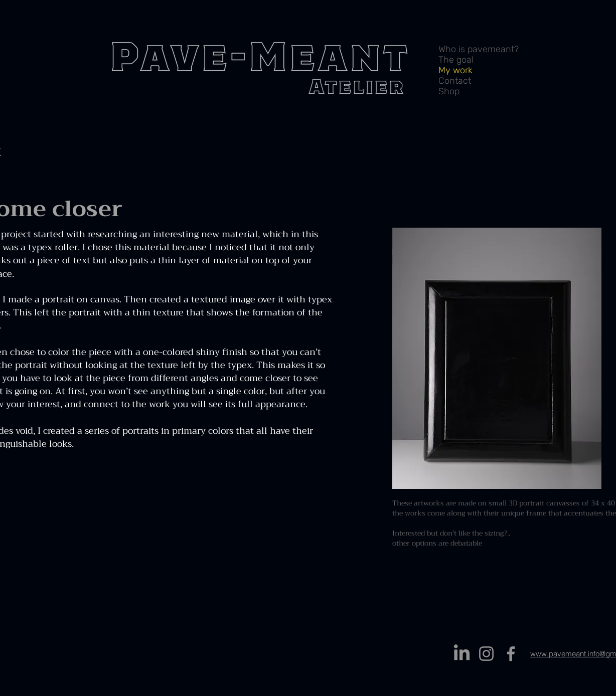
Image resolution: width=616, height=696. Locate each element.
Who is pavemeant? (479, 49)
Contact (455, 81)
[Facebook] (511, 654)
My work (455, 70)
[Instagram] (486, 654)
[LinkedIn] (462, 654)
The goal (456, 60)
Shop (449, 92)
